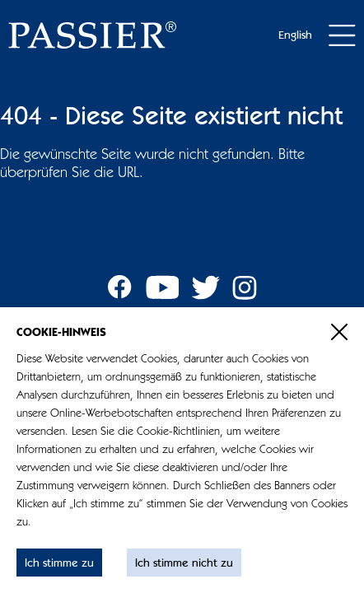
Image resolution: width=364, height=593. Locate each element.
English (295, 35)
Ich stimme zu (59, 563)
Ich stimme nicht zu (184, 563)
